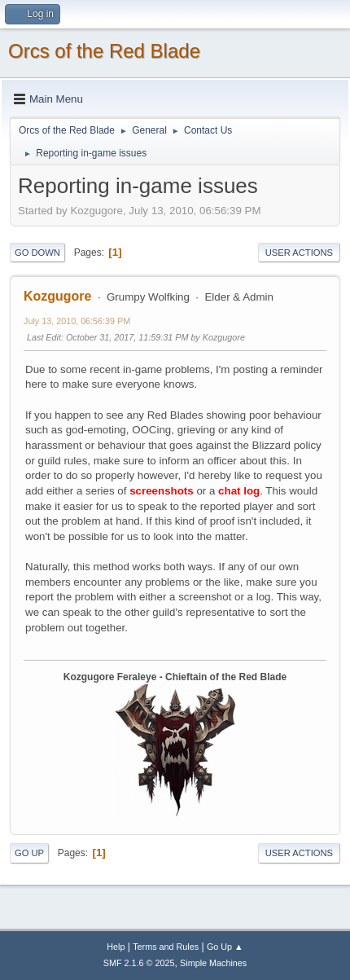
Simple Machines (213, 963)
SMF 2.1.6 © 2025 (139, 963)
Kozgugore (57, 296)
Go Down (37, 253)
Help (116, 947)
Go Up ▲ (225, 947)
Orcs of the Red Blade (104, 51)
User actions (299, 253)
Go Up (29, 853)
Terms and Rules (166, 947)
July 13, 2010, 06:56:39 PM (77, 321)
